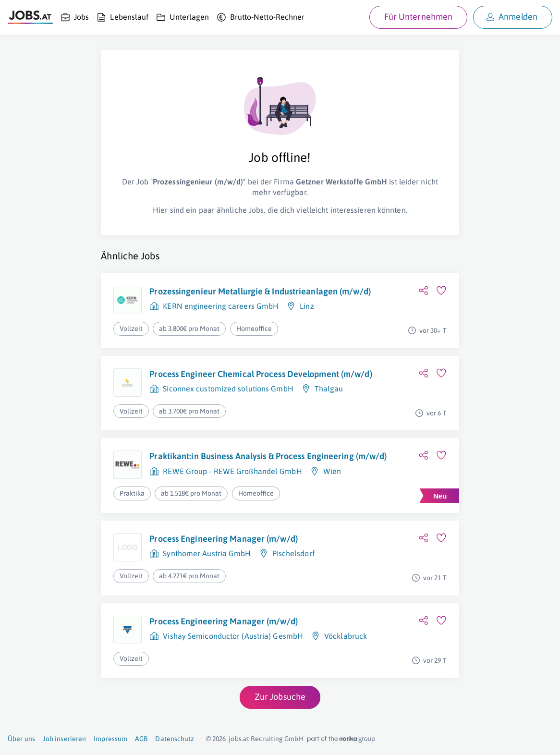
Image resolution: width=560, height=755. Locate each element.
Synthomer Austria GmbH (207, 553)
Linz (307, 306)
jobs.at (239, 739)
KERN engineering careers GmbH (221, 306)
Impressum (110, 739)
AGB (141, 739)
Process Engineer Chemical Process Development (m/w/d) (261, 374)
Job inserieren (64, 739)
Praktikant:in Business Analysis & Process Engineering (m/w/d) (268, 456)
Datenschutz (175, 739)
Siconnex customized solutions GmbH (228, 389)
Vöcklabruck (346, 636)
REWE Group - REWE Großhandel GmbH (232, 471)
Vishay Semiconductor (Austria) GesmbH (233, 636)
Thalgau (329, 389)
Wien (332, 471)
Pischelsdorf (293, 553)
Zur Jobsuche (280, 697)
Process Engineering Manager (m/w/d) (224, 539)
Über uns (21, 739)
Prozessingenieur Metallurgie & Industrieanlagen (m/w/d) (260, 291)
